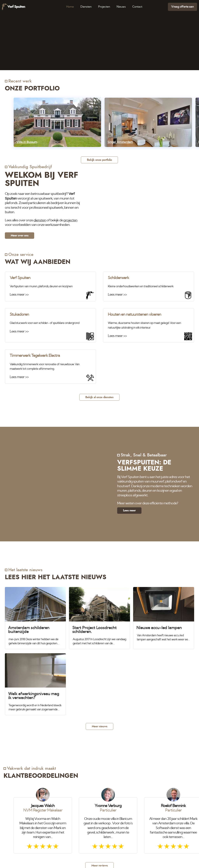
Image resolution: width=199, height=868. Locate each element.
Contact (137, 7)
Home (70, 7)
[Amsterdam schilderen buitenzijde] (35, 616)
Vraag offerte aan (182, 7)
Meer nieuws (99, 726)
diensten (40, 220)
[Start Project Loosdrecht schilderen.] (99, 616)
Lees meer (129, 510)
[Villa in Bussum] (57, 122)
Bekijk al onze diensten (99, 397)
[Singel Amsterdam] (148, 122)
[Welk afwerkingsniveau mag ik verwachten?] (35, 682)
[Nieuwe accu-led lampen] (164, 614)
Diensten (86, 7)
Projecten (104, 7)
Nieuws (121, 7)
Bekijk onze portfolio (99, 160)
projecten (70, 220)
